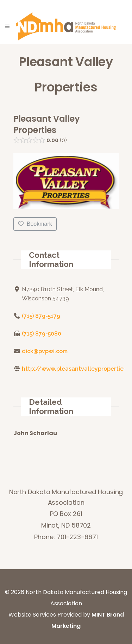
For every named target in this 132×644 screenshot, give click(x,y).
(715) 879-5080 (41, 334)
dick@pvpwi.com (44, 351)
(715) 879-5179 (41, 316)
